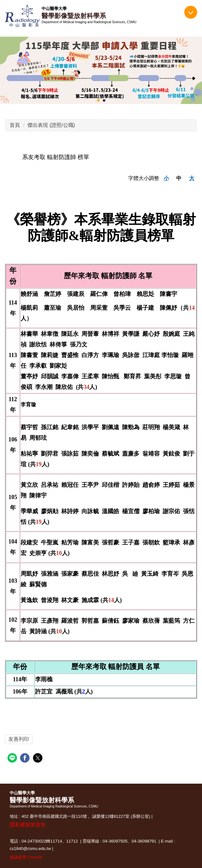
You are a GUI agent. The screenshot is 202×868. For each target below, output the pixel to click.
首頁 (15, 125)
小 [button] (166, 178)
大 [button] (192, 178)
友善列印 (19, 739)
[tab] (98, 100)
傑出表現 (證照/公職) (51, 125)
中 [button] (179, 178)
